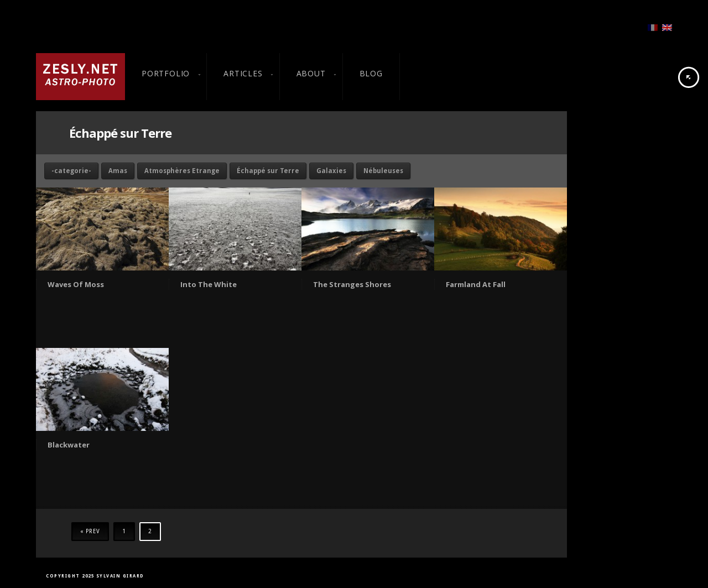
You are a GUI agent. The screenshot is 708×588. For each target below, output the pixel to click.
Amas (118, 171)
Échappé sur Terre (268, 171)
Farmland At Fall (476, 284)
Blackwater (69, 445)
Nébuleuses (383, 171)
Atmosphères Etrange (182, 171)
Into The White (209, 284)
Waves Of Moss (76, 284)
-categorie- (71, 171)
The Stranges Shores (352, 284)
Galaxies (331, 171)
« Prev (90, 531)
